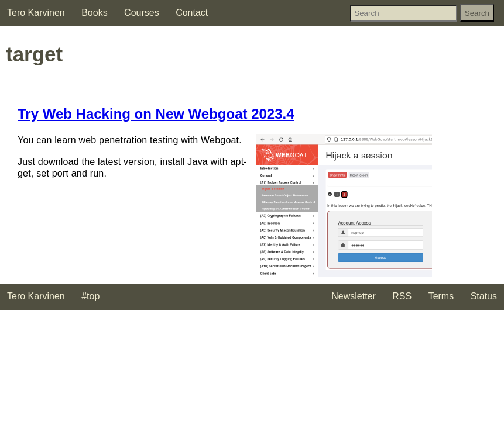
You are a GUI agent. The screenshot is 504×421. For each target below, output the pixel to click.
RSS (402, 296)
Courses (142, 13)
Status (484, 296)
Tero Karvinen (36, 13)
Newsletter (354, 296)
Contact (192, 13)
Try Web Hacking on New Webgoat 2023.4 (156, 114)
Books (94, 13)
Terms (441, 296)
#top (90, 296)
